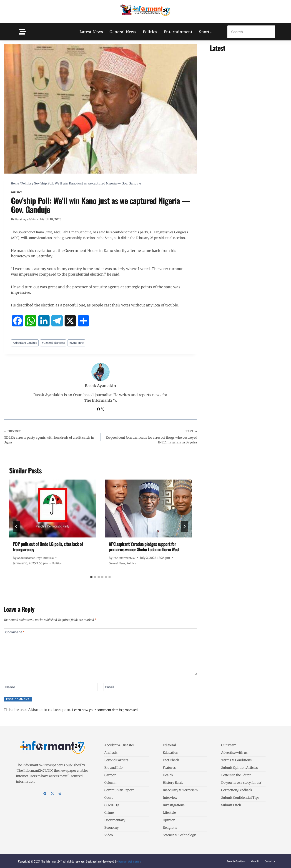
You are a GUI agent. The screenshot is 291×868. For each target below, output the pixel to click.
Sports (205, 32)
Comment (16, 637)
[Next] (184, 530)
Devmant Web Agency (131, 861)
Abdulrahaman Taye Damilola (38, 561)
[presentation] (53, 512)
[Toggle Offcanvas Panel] (22, 32)
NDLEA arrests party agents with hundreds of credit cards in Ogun (50, 439)
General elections (59, 343)
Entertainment (178, 32)
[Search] (251, 32)
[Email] (150, 693)
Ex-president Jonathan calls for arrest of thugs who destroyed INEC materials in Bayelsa (151, 439)
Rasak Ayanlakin (27, 219)
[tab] (91, 580)
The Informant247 (126, 561)
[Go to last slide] (16, 530)
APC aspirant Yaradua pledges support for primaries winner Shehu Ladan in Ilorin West (144, 550)
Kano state (85, 343)
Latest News (91, 32)
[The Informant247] (145, 11)
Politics (150, 32)
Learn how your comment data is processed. (111, 716)
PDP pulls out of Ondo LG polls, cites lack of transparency (48, 550)
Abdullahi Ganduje (27, 343)
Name (11, 693)
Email (110, 693)
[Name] (51, 693)
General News (123, 32)
